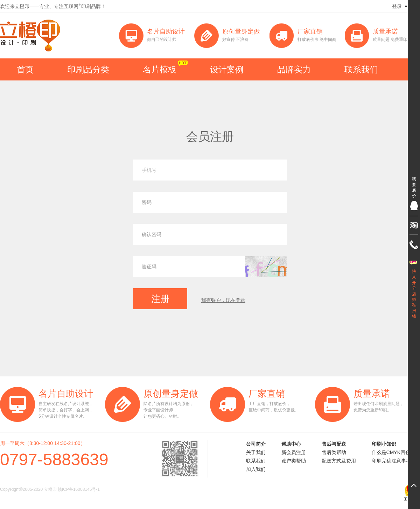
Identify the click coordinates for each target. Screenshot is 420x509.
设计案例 (227, 69)
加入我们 (256, 469)
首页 (25, 69)
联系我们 (361, 69)
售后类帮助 (334, 452)
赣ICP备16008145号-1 (79, 489)
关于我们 (256, 452)
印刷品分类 (88, 69)
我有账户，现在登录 (223, 300)
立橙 (30, 36)
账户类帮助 (294, 461)
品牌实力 (294, 69)
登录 (397, 6)
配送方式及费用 (339, 461)
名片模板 (160, 69)
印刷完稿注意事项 (391, 461)
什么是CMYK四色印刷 (396, 452)
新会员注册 (294, 452)
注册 (160, 299)
